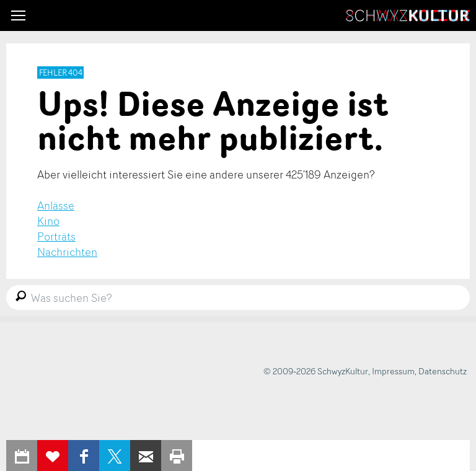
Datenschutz (443, 371)
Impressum (393, 371)
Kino (48, 221)
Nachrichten (67, 252)
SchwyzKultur (408, 15)
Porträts (56, 236)
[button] (18, 15)
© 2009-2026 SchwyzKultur (316, 371)
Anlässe (56, 205)
